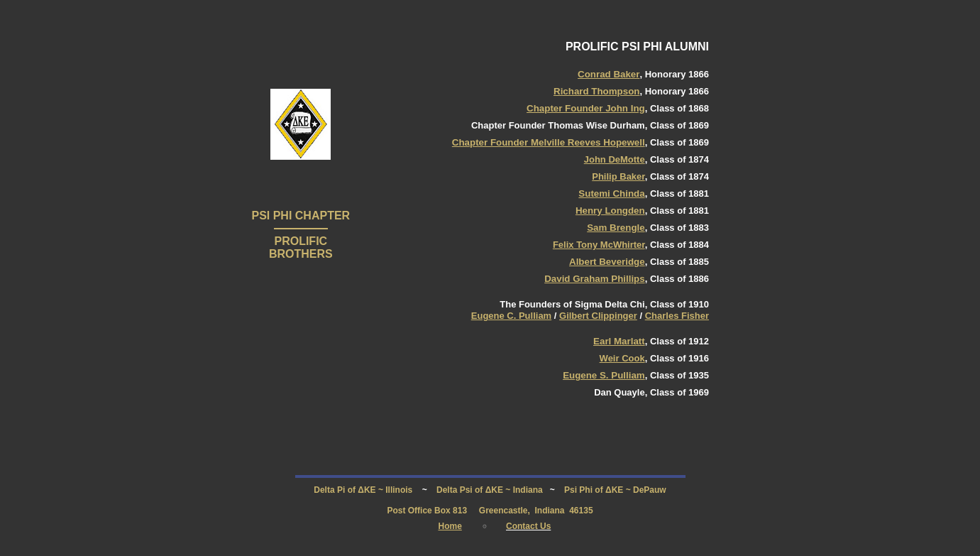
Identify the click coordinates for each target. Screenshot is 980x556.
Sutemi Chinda (611, 193)
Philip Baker (618, 176)
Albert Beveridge (607, 262)
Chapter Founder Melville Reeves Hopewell (549, 142)
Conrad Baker (609, 74)
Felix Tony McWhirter (599, 245)
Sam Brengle (616, 228)
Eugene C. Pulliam (511, 316)
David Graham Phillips (594, 279)
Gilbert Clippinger (598, 316)
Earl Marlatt (619, 341)
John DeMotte (615, 159)
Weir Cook (622, 358)
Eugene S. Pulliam (604, 375)
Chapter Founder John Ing (586, 108)
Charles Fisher (677, 316)
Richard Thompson (596, 91)
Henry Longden (610, 211)
